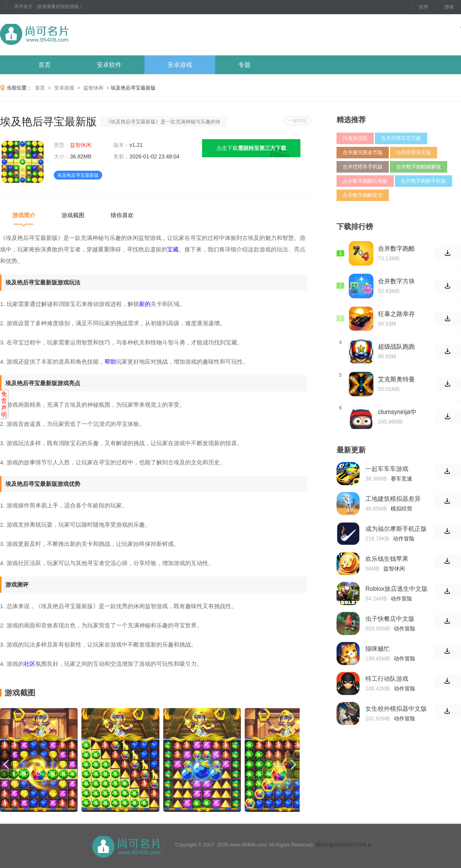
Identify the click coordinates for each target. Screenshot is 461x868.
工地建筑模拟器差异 (393, 499)
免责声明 (4, 404)
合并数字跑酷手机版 (424, 181)
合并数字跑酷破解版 (419, 167)
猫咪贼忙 (378, 649)
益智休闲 (93, 88)
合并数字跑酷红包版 (365, 181)
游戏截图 (73, 215)
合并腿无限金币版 (363, 152)
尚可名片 (76, 35)
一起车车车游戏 (387, 469)
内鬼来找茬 (355, 138)
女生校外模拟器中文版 (396, 709)
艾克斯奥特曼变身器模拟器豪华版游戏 (396, 379)
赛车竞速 (401, 479)
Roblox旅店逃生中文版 (396, 589)
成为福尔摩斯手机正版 (396, 529)
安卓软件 (109, 65)
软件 (424, 7)
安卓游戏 (180, 65)
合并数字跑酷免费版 (396, 249)
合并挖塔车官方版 (401, 138)
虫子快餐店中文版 (390, 619)
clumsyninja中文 (397, 412)
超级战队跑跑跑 (396, 347)
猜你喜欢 (122, 215)
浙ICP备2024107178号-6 (343, 845)
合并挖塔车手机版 (363, 167)
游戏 (449, 7)
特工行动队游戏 (387, 679)
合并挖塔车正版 (414, 152)
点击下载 (251, 148)
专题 (244, 65)
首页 (45, 65)
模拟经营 (401, 509)
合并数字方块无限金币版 (396, 281)
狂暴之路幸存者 (396, 314)
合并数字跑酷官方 (363, 195)
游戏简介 (24, 215)
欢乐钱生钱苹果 (387, 559)
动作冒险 (404, 539)
